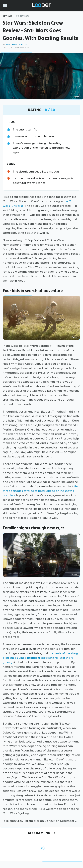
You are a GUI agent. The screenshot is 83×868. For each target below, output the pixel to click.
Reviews (8, 16)
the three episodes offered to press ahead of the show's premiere (40, 491)
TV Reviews (23, 16)
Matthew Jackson (16, 45)
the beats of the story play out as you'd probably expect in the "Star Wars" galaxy (40, 658)
